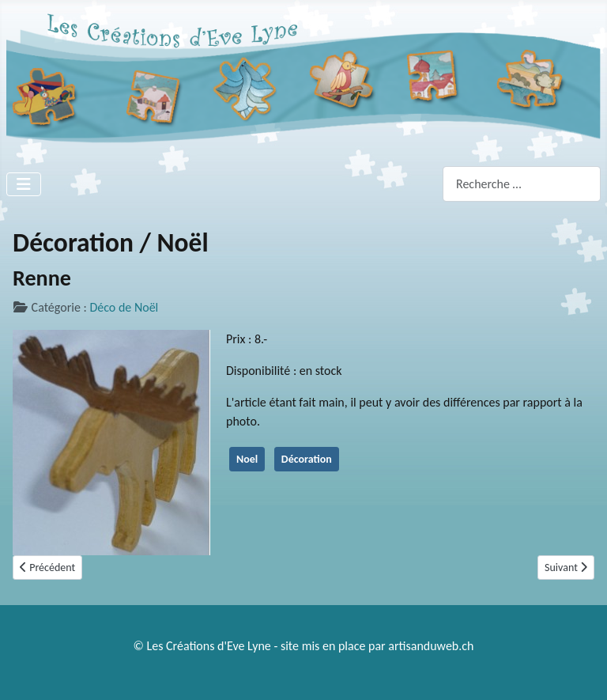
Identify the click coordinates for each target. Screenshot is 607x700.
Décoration (307, 459)
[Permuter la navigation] (24, 184)
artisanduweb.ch (431, 646)
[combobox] (522, 184)
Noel (247, 459)
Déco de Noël (124, 307)
